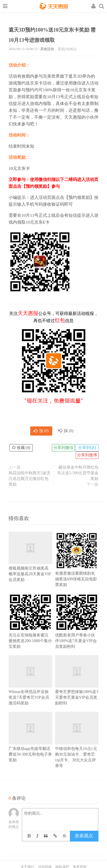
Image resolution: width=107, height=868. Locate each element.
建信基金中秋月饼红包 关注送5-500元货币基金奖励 (78, 473)
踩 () (66, 431)
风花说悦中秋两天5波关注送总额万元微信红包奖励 (30, 479)
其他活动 (47, 49)
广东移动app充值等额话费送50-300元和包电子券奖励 (30, 744)
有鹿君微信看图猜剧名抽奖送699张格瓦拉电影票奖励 (77, 568)
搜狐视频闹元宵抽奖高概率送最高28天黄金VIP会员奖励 (30, 564)
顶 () (41, 431)
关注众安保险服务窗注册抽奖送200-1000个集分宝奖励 (30, 630)
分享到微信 (63, 448)
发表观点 (84, 836)
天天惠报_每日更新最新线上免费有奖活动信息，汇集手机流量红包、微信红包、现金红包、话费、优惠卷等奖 (54, 7)
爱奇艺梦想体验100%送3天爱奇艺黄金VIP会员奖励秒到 (77, 687)
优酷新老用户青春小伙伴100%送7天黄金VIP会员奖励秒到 (77, 630)
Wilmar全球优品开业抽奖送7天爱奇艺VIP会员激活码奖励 (30, 687)
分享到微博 (87, 455)
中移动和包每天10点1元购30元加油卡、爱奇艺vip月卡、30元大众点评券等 (77, 747)
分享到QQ (87, 448)
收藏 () (21, 448)
